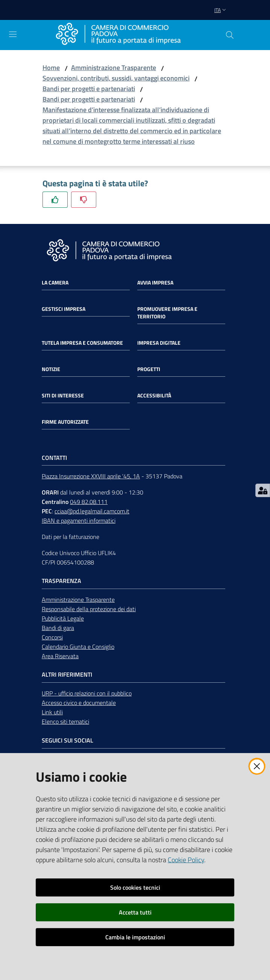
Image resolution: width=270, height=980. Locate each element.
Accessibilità (154, 396)
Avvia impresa (155, 283)
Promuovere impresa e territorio (167, 313)
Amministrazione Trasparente (114, 68)
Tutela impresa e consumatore (82, 343)
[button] (230, 35)
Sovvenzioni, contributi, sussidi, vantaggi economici (116, 78)
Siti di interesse (63, 396)
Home (51, 68)
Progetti (149, 369)
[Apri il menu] (13, 34)
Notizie (51, 369)
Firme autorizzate (65, 422)
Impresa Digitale (159, 343)
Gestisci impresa (64, 309)
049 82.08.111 (89, 502)
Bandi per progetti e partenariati (89, 89)
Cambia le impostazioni (135, 937)
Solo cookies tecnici (135, 887)
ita (221, 10)
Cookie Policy (186, 860)
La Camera (55, 283)
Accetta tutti (135, 912)
